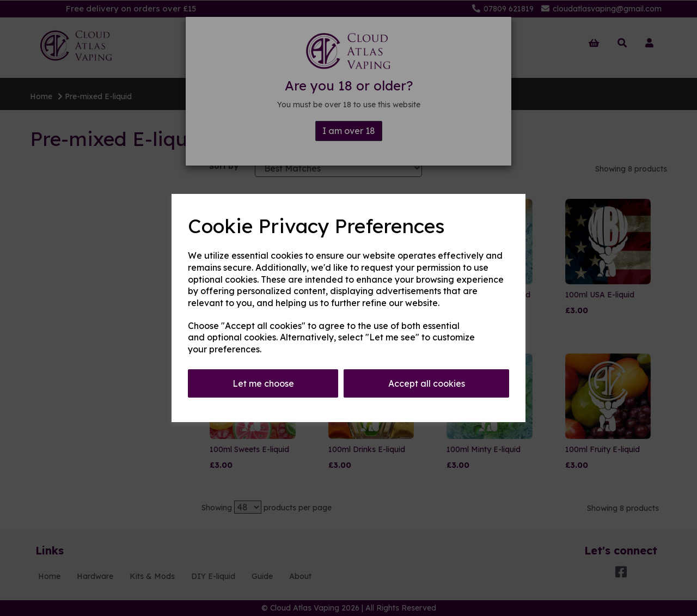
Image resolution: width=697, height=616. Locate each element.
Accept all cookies (427, 383)
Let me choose (263, 383)
